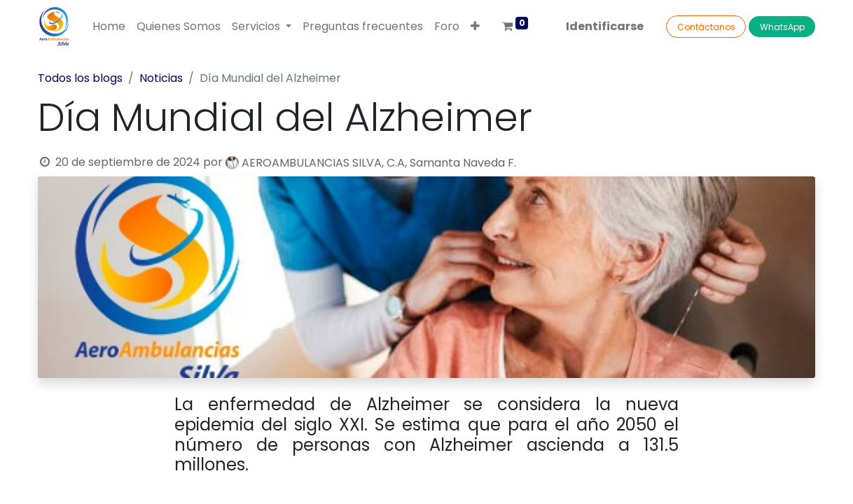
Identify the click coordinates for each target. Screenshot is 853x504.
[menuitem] (109, 27)
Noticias (161, 78)
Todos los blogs (80, 78)
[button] (475, 27)
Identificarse (605, 26)
